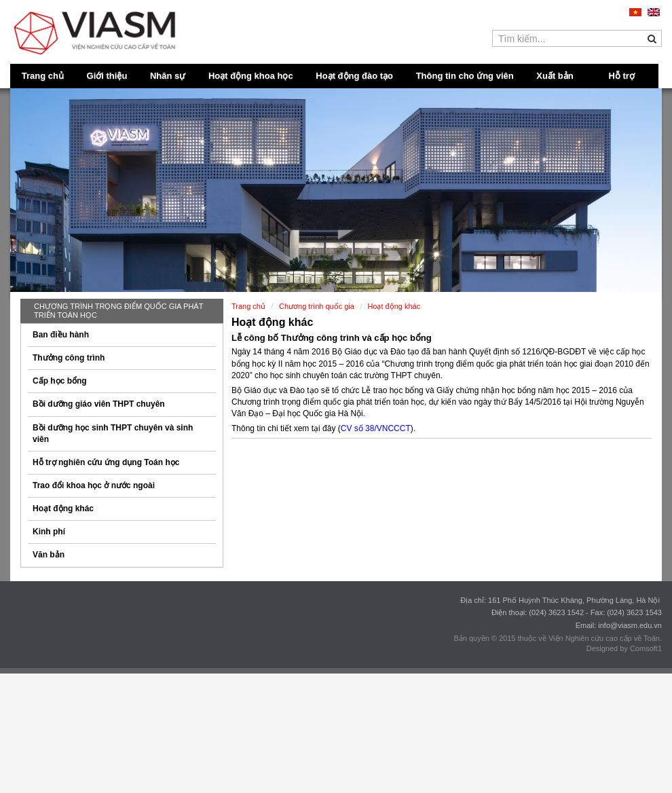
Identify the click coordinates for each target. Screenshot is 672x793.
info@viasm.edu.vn (630, 625)
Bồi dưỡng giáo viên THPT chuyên (99, 404)
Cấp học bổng (60, 381)
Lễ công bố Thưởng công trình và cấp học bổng (332, 338)
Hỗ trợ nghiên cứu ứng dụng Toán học (106, 462)
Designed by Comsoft (622, 648)
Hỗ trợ (622, 76)
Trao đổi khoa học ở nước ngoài (94, 485)
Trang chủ (43, 76)
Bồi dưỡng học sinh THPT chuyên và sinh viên (113, 434)
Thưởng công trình (69, 358)
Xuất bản (555, 76)
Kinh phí (49, 532)
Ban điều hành (61, 335)
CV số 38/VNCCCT (376, 428)
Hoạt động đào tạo (354, 76)
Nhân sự (168, 76)
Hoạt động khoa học (251, 76)
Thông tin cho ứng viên (465, 76)
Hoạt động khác (63, 509)
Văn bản (49, 555)
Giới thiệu (107, 76)
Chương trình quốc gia (317, 306)
